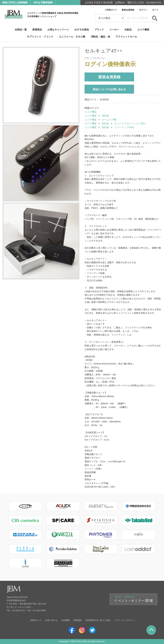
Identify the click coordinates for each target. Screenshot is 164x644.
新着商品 (37, 30)
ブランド (99, 30)
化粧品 (128, 30)
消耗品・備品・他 (100, 37)
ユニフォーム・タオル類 (72, 37)
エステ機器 (143, 30)
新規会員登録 (128, 10)
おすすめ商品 (82, 30)
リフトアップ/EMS (124, 127)
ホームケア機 (109, 120)
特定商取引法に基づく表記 (98, 620)
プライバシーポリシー (125, 620)
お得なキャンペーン (58, 30)
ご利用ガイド (111, 10)
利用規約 (78, 620)
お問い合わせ (51, 620)
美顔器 (105, 116)
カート (155, 10)
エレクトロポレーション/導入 (130, 123)
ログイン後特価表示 (110, 64)
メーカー (114, 30)
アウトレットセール (126, 37)
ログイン (143, 10)
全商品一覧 (21, 30)
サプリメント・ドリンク (40, 37)
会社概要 (66, 620)
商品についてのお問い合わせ (109, 89)
